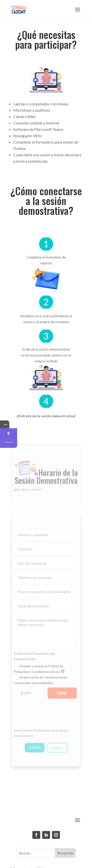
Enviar (61, 686)
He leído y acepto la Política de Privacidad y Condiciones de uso (39, 663)
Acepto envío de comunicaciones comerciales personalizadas (41, 673)
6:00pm (57, 739)
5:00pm (35, 738)
